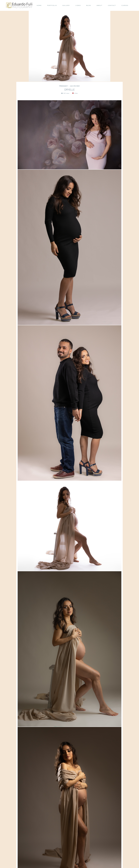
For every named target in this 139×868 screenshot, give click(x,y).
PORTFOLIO (52, 5)
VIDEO (78, 5)
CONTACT (112, 5)
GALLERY (66, 5)
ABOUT (100, 5)
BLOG (89, 5)
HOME (39, 5)
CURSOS (125, 5)
